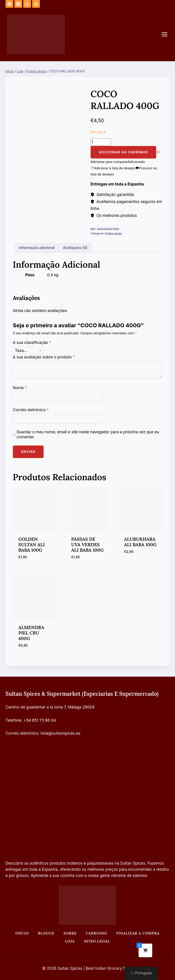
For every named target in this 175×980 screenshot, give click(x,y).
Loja (70, 941)
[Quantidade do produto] (101, 142)
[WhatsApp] (27, 4)
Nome (20, 388)
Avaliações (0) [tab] (75, 248)
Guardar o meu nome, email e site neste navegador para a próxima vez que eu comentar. (88, 434)
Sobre (70, 933)
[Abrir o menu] (167, 34)
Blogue (46, 933)
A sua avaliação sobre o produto (44, 357)
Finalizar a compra (138, 933)
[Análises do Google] (36, 4)
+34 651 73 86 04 (40, 720)
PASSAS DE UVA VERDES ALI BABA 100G (87, 545)
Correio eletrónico (31, 410)
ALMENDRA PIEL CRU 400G (31, 633)
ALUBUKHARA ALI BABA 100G (140, 542)
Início (22, 933)
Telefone (13, 720)
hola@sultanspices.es (60, 733)
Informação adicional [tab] (37, 248)
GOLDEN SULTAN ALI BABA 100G (32, 545)
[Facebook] (9, 4)
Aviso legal (97, 941)
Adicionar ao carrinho (123, 152)
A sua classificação (32, 343)
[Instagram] (18, 4)
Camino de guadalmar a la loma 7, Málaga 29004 (50, 707)
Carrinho (96, 933)
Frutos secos (114, 233)
